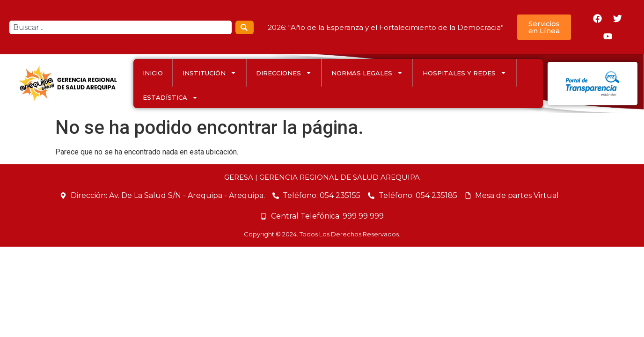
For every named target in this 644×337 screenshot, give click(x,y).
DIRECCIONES (284, 73)
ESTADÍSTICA (170, 98)
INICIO (153, 73)
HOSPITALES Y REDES (465, 73)
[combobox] (121, 27)
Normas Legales (367, 73)
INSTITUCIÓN (209, 73)
